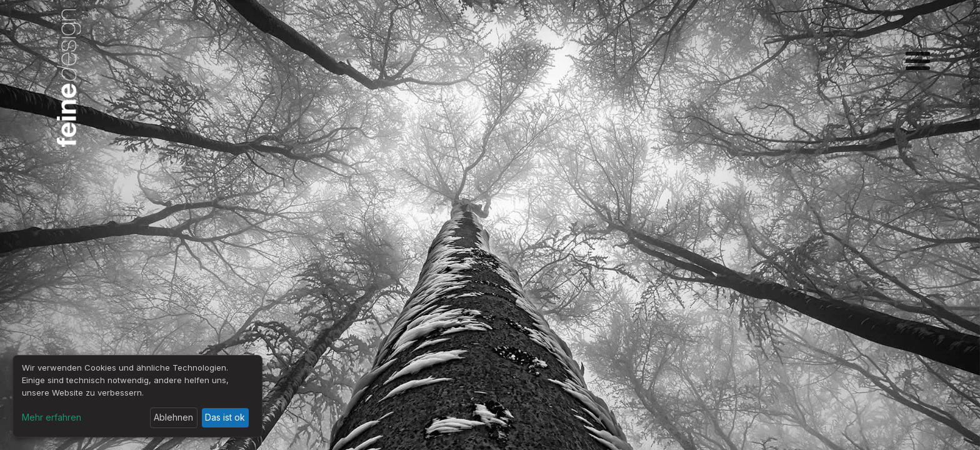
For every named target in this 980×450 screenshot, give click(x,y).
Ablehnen (173, 417)
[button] (918, 62)
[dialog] (137, 396)
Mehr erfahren (52, 417)
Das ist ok (225, 417)
